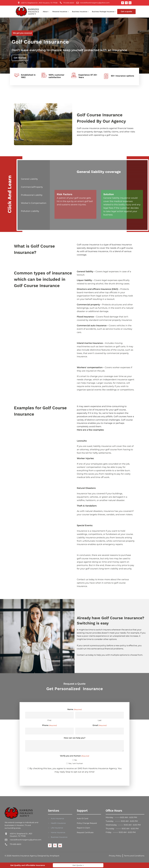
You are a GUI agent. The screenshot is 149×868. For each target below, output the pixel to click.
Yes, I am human (76, 763)
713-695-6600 (15, 844)
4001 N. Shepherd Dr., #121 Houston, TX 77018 (21, 835)
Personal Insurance (60, 12)
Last (100, 720)
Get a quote (126, 11)
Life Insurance (57, 828)
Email (100, 725)
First (49, 720)
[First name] (49, 715)
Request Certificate (85, 832)
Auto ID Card (82, 818)
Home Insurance (58, 832)
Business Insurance (80, 12)
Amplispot (55, 856)
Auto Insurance (57, 818)
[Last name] (100, 715)
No (76, 760)
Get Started (20, 58)
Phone (49, 725)
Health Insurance (58, 823)
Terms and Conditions (134, 856)
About (45, 12)
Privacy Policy (115, 856)
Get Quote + (78, 865)
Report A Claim (83, 828)
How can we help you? (75, 738)
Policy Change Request (87, 823)
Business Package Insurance (103, 12)
